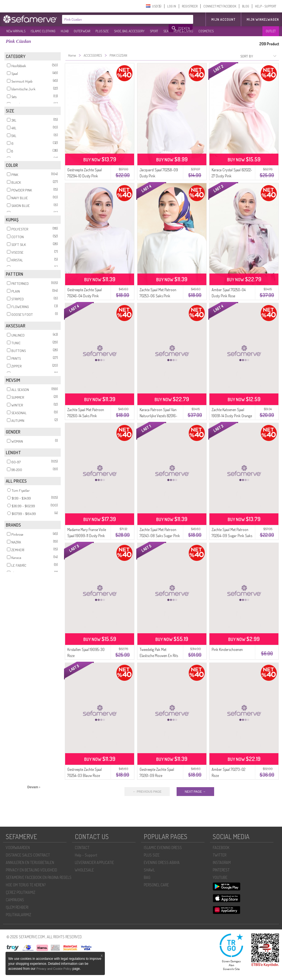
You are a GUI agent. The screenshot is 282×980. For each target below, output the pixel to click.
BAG (147, 877)
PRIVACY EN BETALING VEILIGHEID (31, 870)
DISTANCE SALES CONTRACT (28, 855)
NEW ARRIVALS (16, 31)
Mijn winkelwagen (263, 19)
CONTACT (82, 848)
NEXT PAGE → (195, 792)
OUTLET (271, 31)
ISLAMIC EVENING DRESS (163, 848)
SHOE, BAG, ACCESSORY (129, 31)
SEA (166, 31)
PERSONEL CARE (156, 885)
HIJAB (65, 31)
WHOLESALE (84, 870)
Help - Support (86, 855)
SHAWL (149, 870)
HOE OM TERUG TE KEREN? (26, 885)
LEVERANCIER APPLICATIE (94, 862)
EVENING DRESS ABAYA (162, 862)
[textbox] (116, 19)
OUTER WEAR (82, 31)
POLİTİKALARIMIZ (18, 915)
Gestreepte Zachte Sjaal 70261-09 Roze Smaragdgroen (157, 775)
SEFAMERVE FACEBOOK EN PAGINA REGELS (39, 877)
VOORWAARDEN (18, 848)
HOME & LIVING (183, 31)
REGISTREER (190, 6)
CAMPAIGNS (15, 900)
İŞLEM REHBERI (17, 907)
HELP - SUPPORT (266, 6)
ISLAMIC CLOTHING (43, 31)
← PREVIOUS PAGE (147, 792)
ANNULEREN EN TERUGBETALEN (30, 862)
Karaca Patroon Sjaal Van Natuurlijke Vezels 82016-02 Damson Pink (159, 416)
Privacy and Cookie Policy (54, 969)
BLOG (246, 6)
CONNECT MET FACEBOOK (220, 6)
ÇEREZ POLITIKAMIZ (21, 892)
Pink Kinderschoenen (227, 649)
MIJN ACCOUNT (223, 19)
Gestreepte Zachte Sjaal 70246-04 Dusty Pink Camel (85, 296)
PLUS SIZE (102, 31)
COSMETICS (206, 31)
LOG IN (172, 6)
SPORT (154, 31)
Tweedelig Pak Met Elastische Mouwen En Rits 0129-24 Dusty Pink (159, 655)
